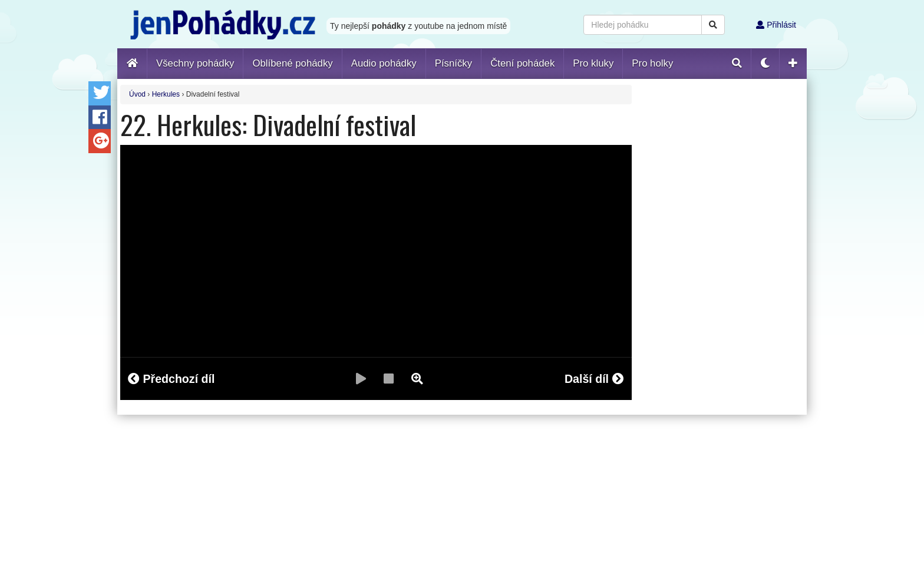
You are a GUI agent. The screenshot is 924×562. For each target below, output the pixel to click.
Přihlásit (776, 25)
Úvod (137, 94)
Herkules (166, 94)
